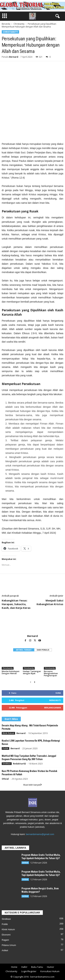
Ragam (5, 940)
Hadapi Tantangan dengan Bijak (32, 672)
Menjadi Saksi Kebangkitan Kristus (50, 602)
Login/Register (29, 971)
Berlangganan (53, 708)
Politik (5, 748)
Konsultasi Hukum (50, 971)
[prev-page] (31, 682)
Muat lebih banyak (32, 785)
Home (14, 967)
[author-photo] (32, 624)
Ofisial (5, 779)
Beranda (6, 24)
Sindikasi (7, 764)
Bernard (14, 57)
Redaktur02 (19, 764)
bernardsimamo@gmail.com (40, 834)
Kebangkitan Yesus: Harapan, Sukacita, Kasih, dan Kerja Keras (16, 604)
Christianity (19, 24)
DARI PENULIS (43, 650)
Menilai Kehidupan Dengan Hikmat (11, 672)
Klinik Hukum (8, 733)
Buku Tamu (37, 967)
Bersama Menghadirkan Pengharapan (51, 673)
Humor (51, 967)
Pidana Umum (9, 945)
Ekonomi (6, 935)
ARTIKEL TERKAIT (24, 650)
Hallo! (24, 967)
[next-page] (35, 682)
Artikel (25, 863)
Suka (58, 693)
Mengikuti (55, 700)
